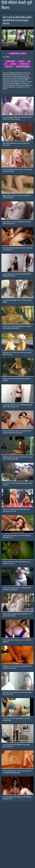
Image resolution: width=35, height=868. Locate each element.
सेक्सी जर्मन (9, 67)
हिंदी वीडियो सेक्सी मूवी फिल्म (17, 5)
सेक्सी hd (13, 64)
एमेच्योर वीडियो (10, 61)
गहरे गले (21, 61)
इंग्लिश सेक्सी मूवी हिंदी (23, 67)
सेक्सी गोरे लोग (24, 64)
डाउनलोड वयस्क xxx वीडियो (18, 53)
